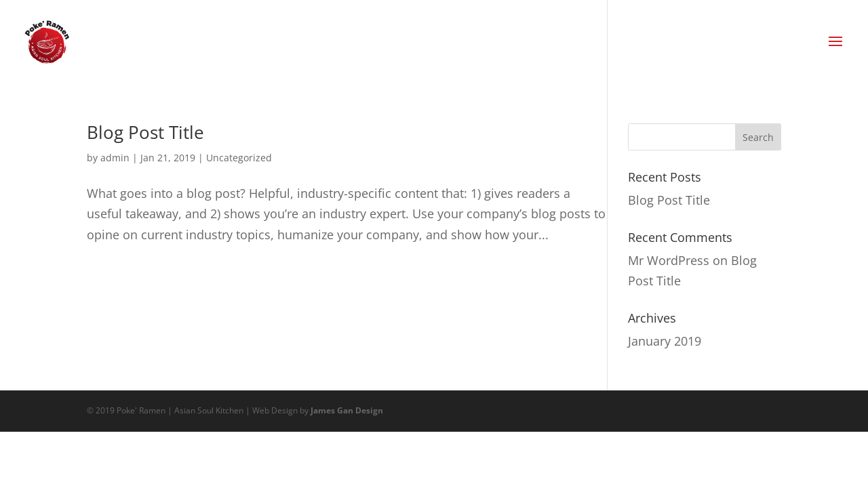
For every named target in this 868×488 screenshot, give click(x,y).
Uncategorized (239, 158)
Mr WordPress (669, 260)
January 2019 (665, 341)
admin (115, 158)
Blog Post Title (145, 132)
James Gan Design (347, 410)
